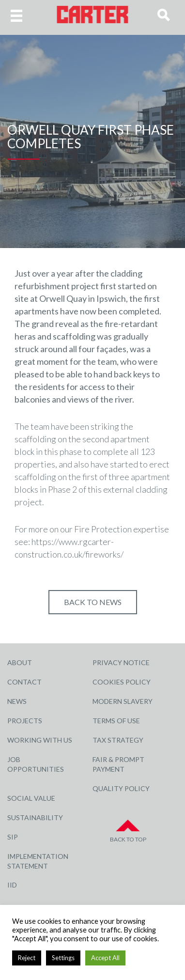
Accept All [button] (105, 958)
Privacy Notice (121, 662)
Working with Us (40, 740)
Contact (24, 682)
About (20, 662)
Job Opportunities (36, 764)
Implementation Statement (38, 861)
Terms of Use (116, 721)
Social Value (31, 798)
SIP (13, 837)
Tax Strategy (118, 740)
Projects (25, 721)
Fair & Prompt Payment (118, 764)
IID (12, 885)
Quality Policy (121, 788)
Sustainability (35, 817)
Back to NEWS (93, 602)
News (17, 701)
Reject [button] (27, 958)
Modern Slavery (123, 701)
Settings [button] (63, 958)
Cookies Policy (122, 682)
